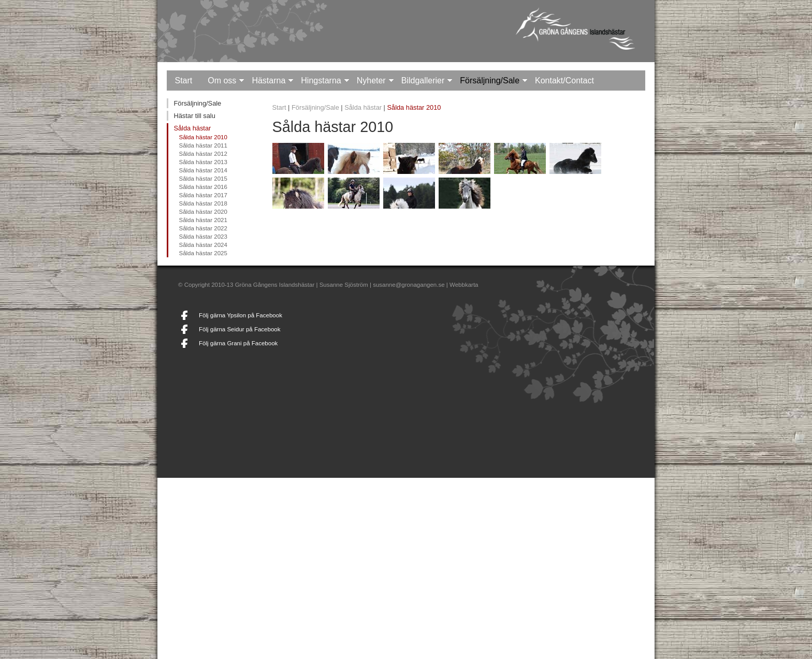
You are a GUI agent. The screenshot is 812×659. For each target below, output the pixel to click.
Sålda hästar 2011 (203, 145)
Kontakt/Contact (564, 80)
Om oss (222, 80)
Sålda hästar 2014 (203, 170)
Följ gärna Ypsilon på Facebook (241, 315)
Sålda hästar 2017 (203, 195)
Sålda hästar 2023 (203, 237)
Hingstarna (321, 80)
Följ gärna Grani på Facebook (238, 343)
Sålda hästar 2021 (203, 220)
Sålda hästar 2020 (203, 212)
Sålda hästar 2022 (203, 228)
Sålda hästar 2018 (203, 203)
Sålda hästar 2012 (203, 154)
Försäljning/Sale (490, 80)
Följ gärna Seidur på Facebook (240, 329)
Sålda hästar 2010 (203, 137)
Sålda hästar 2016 (203, 187)
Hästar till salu (194, 116)
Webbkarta (464, 285)
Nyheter (371, 80)
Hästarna (269, 80)
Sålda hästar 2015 (203, 179)
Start (183, 80)
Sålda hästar (192, 128)
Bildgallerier (423, 80)
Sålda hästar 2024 (203, 245)
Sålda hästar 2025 (203, 253)
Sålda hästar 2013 (203, 162)
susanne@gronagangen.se (409, 285)
